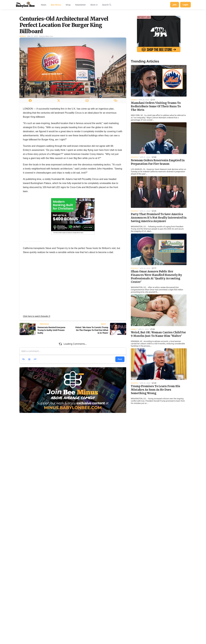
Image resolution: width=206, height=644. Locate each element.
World (23, 73)
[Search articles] (107, 5)
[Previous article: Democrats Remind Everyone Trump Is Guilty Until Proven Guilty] (45, 365)
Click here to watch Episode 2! (37, 353)
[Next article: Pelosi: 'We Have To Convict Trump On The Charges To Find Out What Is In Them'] (101, 365)
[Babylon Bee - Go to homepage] (25, 5)
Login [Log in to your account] (185, 5)
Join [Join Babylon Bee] (175, 5)
